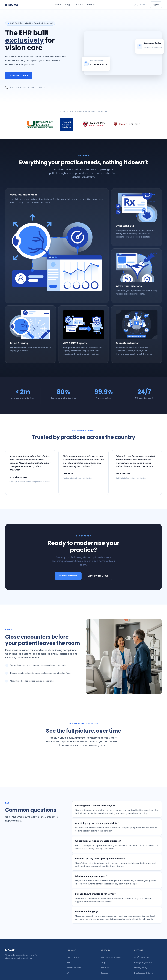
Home (58, 5)
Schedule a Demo (19, 75)
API (68, 973)
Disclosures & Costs (144, 973)
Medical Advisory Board (112, 957)
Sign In (156, 5)
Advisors (78, 5)
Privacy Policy (141, 968)
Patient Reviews (74, 968)
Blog (68, 5)
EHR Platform (73, 957)
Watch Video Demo (98, 576)
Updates (91, 5)
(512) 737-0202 (140, 5)
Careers (104, 973)
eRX (68, 963)
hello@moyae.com (143, 963)
